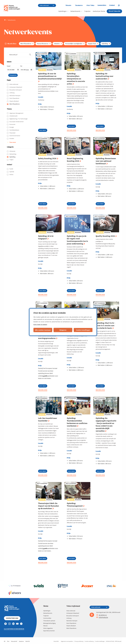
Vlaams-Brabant (14, 101)
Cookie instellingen (100, 641)
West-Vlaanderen (26, 44)
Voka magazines (48, 628)
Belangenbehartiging (49, 623)
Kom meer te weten (40, 324)
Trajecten (87, 11)
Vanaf (9, 66)
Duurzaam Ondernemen (17, 122)
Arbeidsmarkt (14, 116)
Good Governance (15, 136)
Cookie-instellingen (83, 330)
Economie (13, 124)
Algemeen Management (17, 113)
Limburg (12, 93)
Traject (12, 160)
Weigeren (63, 330)
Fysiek (11, 169)
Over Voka (90, 5)
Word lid (28, 641)
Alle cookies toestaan (43, 330)
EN (5, 641)
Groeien (12, 138)
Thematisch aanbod (49, 621)
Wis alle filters (12, 43)
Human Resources (43, 44)
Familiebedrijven (14, 130)
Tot (21, 66)
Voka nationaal (14, 84)
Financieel (13, 133)
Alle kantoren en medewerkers (14, 629)
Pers (8, 641)
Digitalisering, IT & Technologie (19, 119)
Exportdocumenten (49, 631)
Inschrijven (71, 130)
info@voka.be (102, 617)
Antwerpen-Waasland (16, 87)
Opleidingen (62, 11)
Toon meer (13, 142)
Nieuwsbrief (14, 641)
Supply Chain (92, 44)
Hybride (12, 172)
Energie (12, 127)
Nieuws (68, 5)
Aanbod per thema (99, 11)
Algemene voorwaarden (67, 641)
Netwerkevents (75, 11)
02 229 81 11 (102, 615)
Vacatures (79, 5)
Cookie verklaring (89, 641)
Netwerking (13, 154)
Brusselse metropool (16, 90)
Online (12, 174)
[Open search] (120, 5)
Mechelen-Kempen (15, 96)
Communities (47, 618)
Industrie (57, 44)
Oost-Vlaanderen (15, 98)
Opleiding (105, 44)
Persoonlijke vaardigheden (74, 44)
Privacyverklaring (79, 641)
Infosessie (13, 151)
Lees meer (43, 131)
